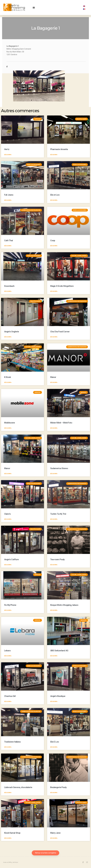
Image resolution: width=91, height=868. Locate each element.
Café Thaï (9, 240)
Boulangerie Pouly (58, 787)
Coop (53, 240)
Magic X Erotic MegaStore (62, 286)
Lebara (7, 651)
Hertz (7, 149)
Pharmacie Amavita (59, 149)
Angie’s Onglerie (12, 332)
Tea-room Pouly (57, 559)
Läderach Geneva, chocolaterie (18, 787)
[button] (34, 8)
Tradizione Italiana (12, 742)
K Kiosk (8, 377)
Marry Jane (55, 833)
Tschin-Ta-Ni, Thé (58, 514)
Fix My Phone (10, 605)
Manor (53, 377)
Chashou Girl (10, 696)
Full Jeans (9, 195)
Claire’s (7, 514)
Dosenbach (9, 286)
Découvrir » (8, 155)
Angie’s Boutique (58, 696)
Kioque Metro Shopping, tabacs (64, 605)
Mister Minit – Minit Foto (61, 423)
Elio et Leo (55, 195)
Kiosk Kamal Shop (12, 833)
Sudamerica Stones (59, 468)
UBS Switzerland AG (59, 651)
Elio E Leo (55, 742)
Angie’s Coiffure (11, 559)
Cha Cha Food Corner (60, 332)
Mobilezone (10, 423)
